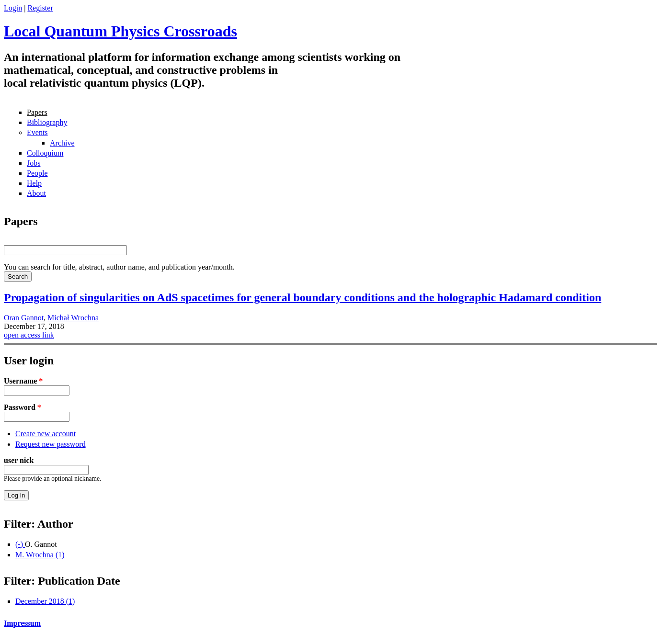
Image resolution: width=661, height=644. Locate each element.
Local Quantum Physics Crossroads (120, 31)
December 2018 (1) (45, 601)
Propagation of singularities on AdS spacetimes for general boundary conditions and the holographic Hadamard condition (302, 297)
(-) (20, 544)
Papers (37, 112)
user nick (19, 460)
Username (23, 381)
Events (37, 132)
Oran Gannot (24, 318)
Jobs (34, 163)
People (37, 173)
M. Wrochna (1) (40, 555)
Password (23, 407)
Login (13, 8)
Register (40, 8)
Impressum (22, 623)
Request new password (51, 444)
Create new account (46, 434)
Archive (62, 143)
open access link (29, 335)
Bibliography (47, 122)
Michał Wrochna (73, 318)
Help (34, 183)
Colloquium (45, 153)
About (36, 193)
